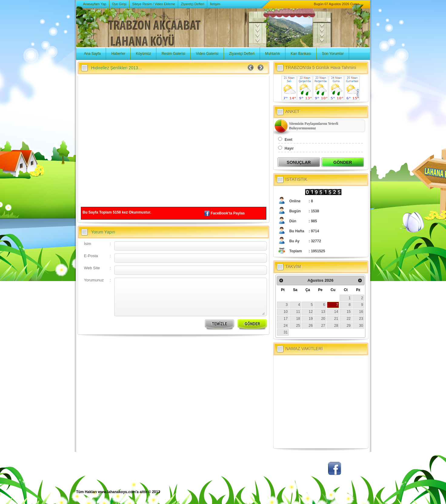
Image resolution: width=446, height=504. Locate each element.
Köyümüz (143, 54)
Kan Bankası (301, 54)
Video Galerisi (207, 54)
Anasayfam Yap (95, 4)
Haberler (118, 54)
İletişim (215, 4)
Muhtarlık (273, 54)
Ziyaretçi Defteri (193, 4)
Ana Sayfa (92, 54)
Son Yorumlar (333, 54)
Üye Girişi (119, 4)
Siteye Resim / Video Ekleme (154, 4)
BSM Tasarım (345, 495)
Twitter (312, 472)
